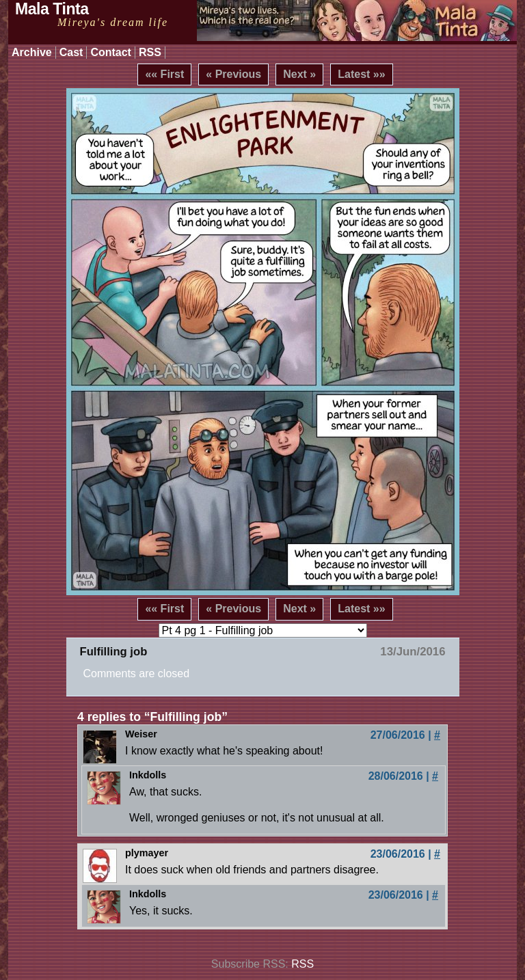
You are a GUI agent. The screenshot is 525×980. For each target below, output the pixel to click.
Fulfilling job (114, 652)
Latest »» (361, 74)
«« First (164, 74)
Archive (32, 52)
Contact (111, 52)
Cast (71, 52)
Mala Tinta (52, 9)
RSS (150, 52)
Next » (299, 74)
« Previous (233, 74)
